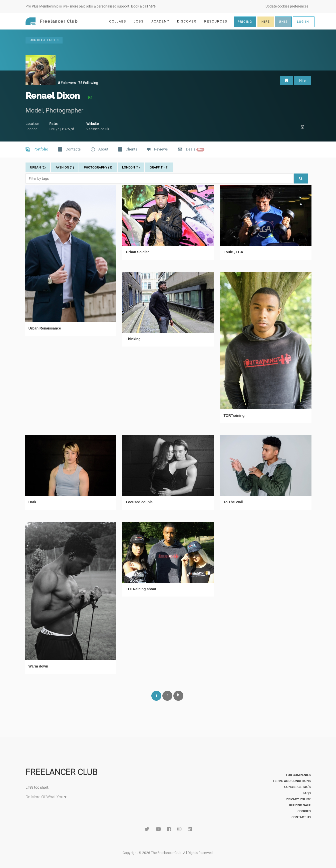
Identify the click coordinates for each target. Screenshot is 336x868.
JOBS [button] (141, 21)
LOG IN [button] (303, 22)
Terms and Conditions (292, 781)
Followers (67, 83)
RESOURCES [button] (218, 21)
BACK (44, 40)
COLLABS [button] (120, 21)
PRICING (245, 22)
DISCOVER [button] (189, 21)
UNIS (283, 22)
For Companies (298, 775)
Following (88, 83)
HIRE (266, 22)
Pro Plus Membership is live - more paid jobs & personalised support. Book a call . (91, 6)
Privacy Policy (298, 799)
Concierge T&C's (297, 787)
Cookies (304, 811)
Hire (302, 80)
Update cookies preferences (287, 6)
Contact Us (301, 817)
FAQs (307, 793)
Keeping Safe (300, 805)
